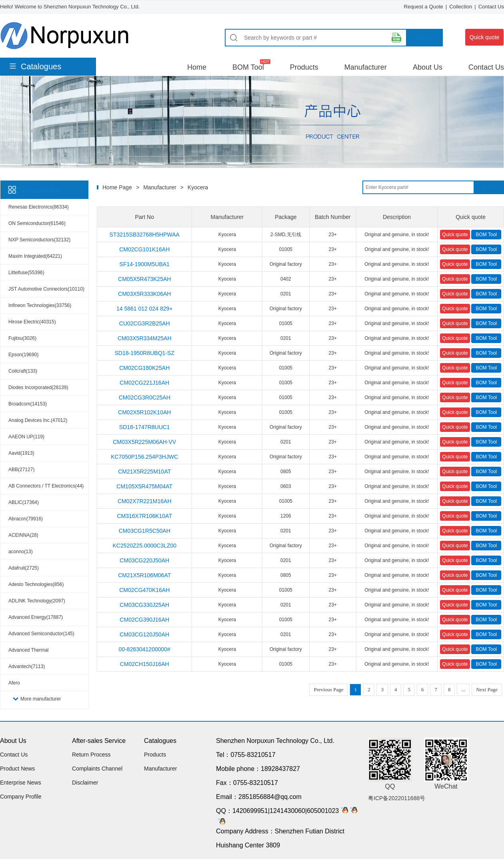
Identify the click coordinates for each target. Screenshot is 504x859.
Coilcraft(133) (23, 371)
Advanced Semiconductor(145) (41, 634)
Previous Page (328, 689)
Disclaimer (85, 783)
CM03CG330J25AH (144, 605)
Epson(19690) (23, 355)
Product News (17, 769)
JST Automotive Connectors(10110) (46, 289)
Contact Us (491, 7)
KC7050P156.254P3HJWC (144, 457)
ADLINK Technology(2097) (37, 601)
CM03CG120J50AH (144, 634)
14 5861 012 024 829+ (145, 309)
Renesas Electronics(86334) (39, 207)
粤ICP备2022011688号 (397, 798)
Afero (14, 683)
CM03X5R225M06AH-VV (144, 442)
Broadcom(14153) (28, 404)
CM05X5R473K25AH (144, 279)
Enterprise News (21, 783)
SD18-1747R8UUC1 (145, 427)
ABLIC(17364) (24, 502)
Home (197, 67)
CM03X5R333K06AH (144, 294)
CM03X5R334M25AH (145, 338)
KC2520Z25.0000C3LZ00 (144, 546)
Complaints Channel (97, 769)
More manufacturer (41, 699)
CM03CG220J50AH (144, 560)
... (463, 689)
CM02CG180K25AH (144, 368)
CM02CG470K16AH (144, 590)
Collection (461, 7)
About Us (428, 67)
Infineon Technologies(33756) (40, 305)
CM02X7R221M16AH (145, 501)
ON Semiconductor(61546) (37, 223)
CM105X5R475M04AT (144, 486)
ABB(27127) (21, 470)
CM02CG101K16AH (144, 249)
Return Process (91, 755)
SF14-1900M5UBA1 (145, 264)
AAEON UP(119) (26, 437)
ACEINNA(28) (23, 535)
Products (304, 67)
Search (424, 37)
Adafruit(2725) (24, 568)
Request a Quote (424, 7)
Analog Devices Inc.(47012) (38, 420)
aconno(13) (21, 552)
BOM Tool (248, 67)
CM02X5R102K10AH (144, 412)
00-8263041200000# (145, 649)
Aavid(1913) (21, 453)
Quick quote (485, 37)
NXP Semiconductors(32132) (39, 240)
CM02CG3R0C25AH (145, 397)
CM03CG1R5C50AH (145, 531)
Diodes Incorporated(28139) (38, 387)
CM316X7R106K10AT (144, 516)
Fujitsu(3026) (22, 338)
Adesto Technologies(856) (36, 584)
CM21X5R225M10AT (144, 472)
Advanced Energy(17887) (36, 617)
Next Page (487, 689)
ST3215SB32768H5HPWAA (145, 235)
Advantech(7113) (27, 666)
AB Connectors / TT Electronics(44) (46, 486)
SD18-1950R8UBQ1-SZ (145, 353)
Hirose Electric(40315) (32, 322)
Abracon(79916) (26, 519)
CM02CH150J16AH (145, 664)
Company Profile (21, 797)
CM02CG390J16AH (144, 620)
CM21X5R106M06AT (144, 575)
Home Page (117, 187)
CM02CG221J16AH (144, 383)
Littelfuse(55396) (26, 273)
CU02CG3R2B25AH (145, 323)
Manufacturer (366, 67)
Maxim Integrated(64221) (35, 256)
